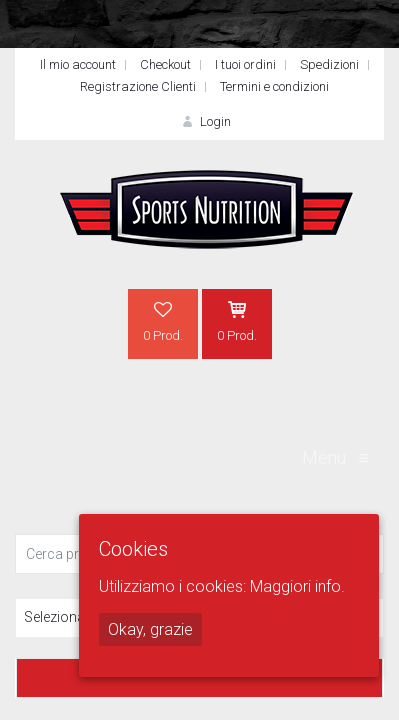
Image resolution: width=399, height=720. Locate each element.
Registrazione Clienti (138, 86)
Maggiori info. (297, 586)
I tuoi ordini (245, 64)
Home (51, 304)
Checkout (165, 64)
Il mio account (78, 64)
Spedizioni (329, 64)
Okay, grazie (150, 629)
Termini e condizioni (274, 86)
